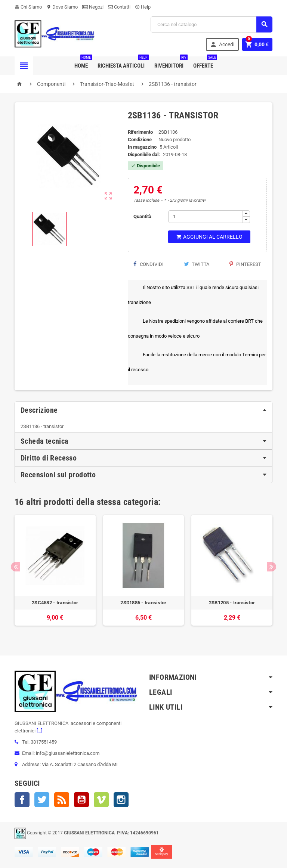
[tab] (143, 410)
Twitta (197, 264)
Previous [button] (16, 567)
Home (83, 63)
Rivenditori (170, 63)
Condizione (140, 139)
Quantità (142, 216)
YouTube (81, 800)
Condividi (149, 264)
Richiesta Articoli (123, 63)
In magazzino (142, 147)
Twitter (42, 800)
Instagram (121, 800)
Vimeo (101, 800)
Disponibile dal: (144, 154)
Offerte (205, 63)
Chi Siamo (28, 7)
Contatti (119, 7)
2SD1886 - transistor (143, 603)
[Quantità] (206, 217)
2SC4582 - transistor (55, 603)
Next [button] (271, 567)
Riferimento (140, 132)
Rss (62, 800)
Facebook (22, 800)
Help (143, 7)
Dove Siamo (62, 7)
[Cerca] (212, 24)
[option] (55, 574)
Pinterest (245, 264)
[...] (39, 731)
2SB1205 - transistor (232, 603)
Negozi (93, 7)
